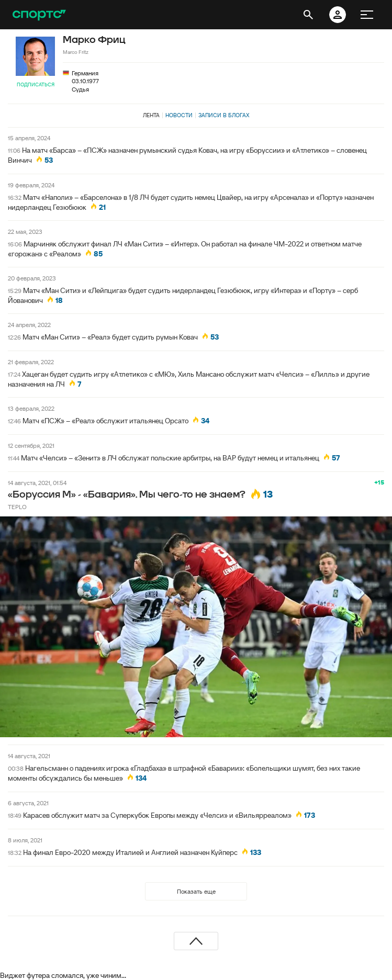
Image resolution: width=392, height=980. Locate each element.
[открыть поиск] (308, 15)
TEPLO (17, 507)
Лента (151, 115)
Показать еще (196, 891)
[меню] (367, 15)
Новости (179, 115)
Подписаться (36, 85)
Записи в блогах (224, 115)
